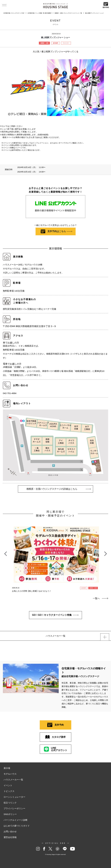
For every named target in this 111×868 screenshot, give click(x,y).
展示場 (7, 768)
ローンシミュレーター (14, 797)
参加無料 (55, 43)
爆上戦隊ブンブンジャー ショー (95, 13)
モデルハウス (10, 774)
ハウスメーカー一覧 (13, 780)
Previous (5, 552)
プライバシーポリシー (14, 808)
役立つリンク (10, 803)
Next (106, 552)
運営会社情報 (10, 837)
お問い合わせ (10, 831)
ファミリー (66, 43)
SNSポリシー (10, 814)
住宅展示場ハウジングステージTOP (14, 13)
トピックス (9, 791)
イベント (8, 785)
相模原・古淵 (44, 43)
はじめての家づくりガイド (17, 826)
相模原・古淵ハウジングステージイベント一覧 (68, 13)
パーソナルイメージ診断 (16, 820)
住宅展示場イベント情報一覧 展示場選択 (40, 13)
